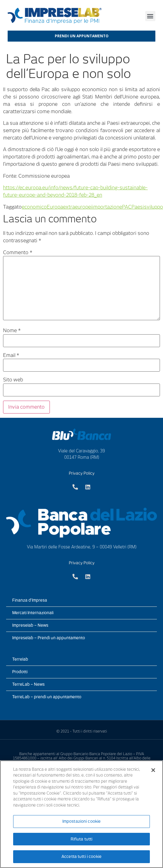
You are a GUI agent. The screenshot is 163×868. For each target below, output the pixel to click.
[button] (150, 16)
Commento (18, 253)
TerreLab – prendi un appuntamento (47, 697)
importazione (107, 207)
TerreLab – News (28, 684)
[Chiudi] (153, 770)
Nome (12, 331)
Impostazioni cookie (81, 821)
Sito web (13, 380)
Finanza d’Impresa (30, 600)
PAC (127, 207)
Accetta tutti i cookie (81, 857)
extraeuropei (78, 207)
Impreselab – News (30, 625)
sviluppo (154, 207)
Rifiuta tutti (82, 839)
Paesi (138, 207)
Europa (55, 207)
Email (11, 355)
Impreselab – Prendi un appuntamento (49, 638)
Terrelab (20, 659)
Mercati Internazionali (33, 613)
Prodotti (20, 672)
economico (34, 207)
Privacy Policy (82, 473)
